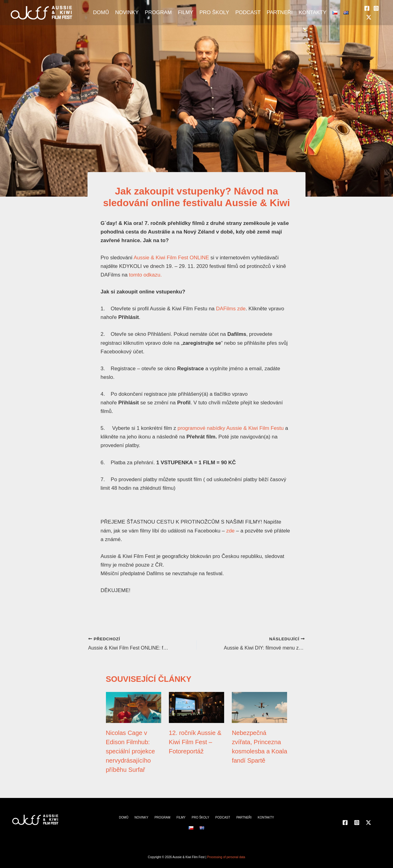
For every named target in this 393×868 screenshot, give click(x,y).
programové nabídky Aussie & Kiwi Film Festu (231, 428)
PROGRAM (158, 12)
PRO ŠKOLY (214, 12)
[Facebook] (367, 8)
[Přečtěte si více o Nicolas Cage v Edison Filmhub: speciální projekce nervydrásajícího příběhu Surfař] (134, 707)
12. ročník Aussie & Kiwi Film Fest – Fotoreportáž (195, 742)
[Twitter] (369, 17)
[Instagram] (376, 8)
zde (230, 531)
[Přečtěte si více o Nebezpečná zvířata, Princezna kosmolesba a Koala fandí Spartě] (259, 707)
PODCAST (248, 12)
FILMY (185, 12)
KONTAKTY (313, 12)
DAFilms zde (231, 309)
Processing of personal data (226, 857)
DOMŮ (101, 12)
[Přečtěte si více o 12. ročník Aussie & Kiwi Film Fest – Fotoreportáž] (196, 707)
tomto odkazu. (145, 275)
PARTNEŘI (280, 12)
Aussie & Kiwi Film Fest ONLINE (171, 258)
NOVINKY (127, 12)
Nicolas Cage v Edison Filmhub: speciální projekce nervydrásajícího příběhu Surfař (130, 751)
